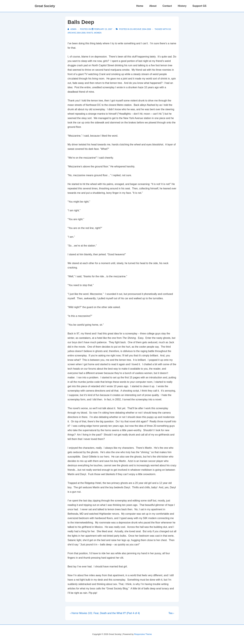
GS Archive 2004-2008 (140, 29)
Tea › (171, 613)
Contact (167, 6)
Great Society (45, 6)
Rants (90, 33)
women (98, 33)
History (182, 6)
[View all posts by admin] (72, 29)
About (153, 6)
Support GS (199, 6)
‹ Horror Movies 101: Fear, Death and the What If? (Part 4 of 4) (105, 613)
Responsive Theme (143, 634)
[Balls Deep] (103, 29)
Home (140, 6)
